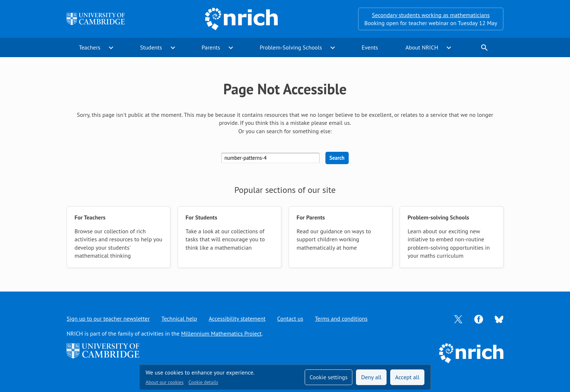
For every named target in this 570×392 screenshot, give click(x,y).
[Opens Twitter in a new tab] (458, 318)
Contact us (290, 318)
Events (370, 47)
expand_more (111, 48)
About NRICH (422, 47)
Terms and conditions (341, 318)
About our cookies (165, 382)
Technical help (179, 318)
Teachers (90, 47)
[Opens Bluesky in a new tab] (499, 319)
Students (151, 47)
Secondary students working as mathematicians (431, 15)
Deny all (371, 377)
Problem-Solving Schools (291, 47)
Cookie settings (328, 377)
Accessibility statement (237, 318)
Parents (211, 47)
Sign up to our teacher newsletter (108, 318)
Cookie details (203, 382)
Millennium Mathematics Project (221, 333)
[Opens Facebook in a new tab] (479, 318)
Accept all (407, 377)
